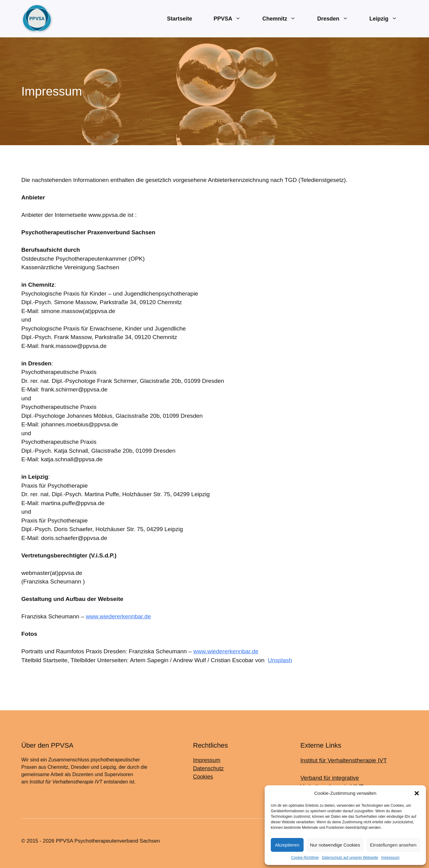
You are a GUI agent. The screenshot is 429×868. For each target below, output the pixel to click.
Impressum (390, 858)
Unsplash (280, 660)
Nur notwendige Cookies (335, 845)
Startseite (179, 19)
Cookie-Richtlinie (305, 858)
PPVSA (232, 19)
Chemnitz (284, 19)
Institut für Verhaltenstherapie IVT (344, 760)
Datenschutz (209, 768)
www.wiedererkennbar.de (118, 616)
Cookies (203, 777)
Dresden (338, 19)
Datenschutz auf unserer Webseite (350, 858)
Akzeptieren (287, 845)
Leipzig (389, 19)
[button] (417, 793)
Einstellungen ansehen (393, 845)
